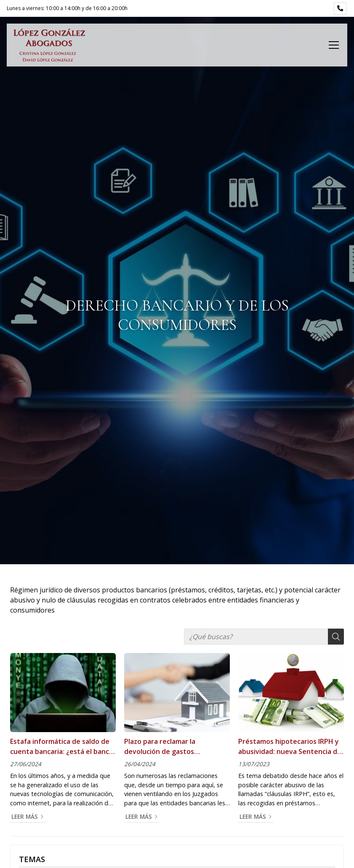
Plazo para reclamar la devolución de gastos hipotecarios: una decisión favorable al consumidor (167, 747)
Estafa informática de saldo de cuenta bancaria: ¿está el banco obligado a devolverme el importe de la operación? (62, 747)
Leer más (25, 816)
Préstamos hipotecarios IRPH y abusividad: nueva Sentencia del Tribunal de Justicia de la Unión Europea (291, 747)
